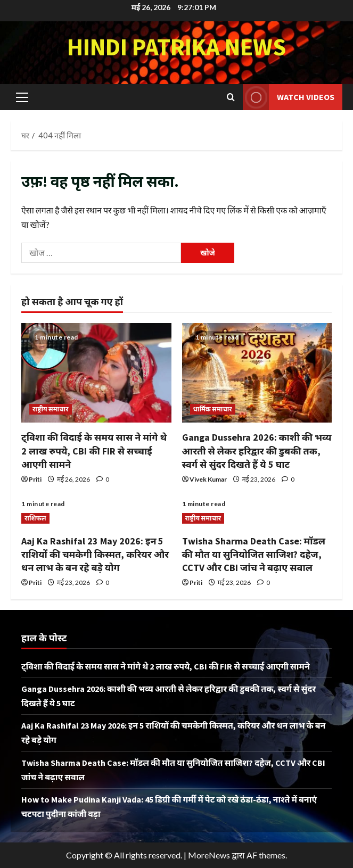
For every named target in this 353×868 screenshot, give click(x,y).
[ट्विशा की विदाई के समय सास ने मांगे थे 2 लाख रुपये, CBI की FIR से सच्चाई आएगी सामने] (96, 373)
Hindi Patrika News (176, 47)
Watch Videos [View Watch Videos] (289, 97)
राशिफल (35, 518)
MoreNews (209, 855)
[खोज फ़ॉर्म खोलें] (231, 97)
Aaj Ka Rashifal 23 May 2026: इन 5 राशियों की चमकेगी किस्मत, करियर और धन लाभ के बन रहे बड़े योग (95, 554)
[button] (22, 97)
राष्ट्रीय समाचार (51, 409)
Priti (35, 479)
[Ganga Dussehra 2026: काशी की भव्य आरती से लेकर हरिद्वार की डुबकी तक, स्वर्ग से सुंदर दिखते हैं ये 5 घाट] (257, 373)
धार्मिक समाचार (213, 409)
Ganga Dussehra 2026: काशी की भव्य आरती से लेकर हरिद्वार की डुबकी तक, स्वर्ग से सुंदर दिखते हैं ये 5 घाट (257, 450)
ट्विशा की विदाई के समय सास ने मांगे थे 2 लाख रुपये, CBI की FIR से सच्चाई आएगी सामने (94, 450)
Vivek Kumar (208, 479)
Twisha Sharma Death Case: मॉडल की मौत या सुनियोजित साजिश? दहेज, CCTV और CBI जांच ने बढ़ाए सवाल (254, 554)
